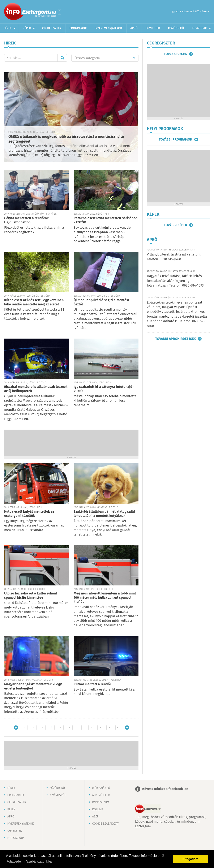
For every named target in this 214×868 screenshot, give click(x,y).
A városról (58, 795)
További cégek (175, 54)
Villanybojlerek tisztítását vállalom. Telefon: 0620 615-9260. (174, 257)
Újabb (16, 728)
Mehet (62, 58)
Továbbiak (199, 28)
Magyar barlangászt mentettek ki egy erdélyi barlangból (33, 686)
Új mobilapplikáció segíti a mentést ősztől (101, 302)
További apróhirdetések (176, 339)
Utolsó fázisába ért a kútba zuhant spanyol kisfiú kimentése (31, 596)
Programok (78, 28)
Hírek (8, 28)
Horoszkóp (16, 838)
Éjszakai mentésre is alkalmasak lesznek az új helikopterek (36, 389)
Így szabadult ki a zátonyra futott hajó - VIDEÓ (104, 389)
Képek (27, 28)
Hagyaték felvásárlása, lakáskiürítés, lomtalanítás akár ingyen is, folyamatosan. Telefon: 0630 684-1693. (176, 281)
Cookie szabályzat (105, 824)
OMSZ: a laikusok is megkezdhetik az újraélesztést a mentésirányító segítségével (66, 139)
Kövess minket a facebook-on (165, 789)
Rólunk (98, 809)
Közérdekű (176, 28)
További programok (176, 139)
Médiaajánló (101, 788)
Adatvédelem (101, 795)
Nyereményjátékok (109, 28)
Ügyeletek (153, 28)
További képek (176, 225)
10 (118, 728)
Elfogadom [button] (191, 859)
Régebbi (127, 728)
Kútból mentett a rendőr (92, 684)
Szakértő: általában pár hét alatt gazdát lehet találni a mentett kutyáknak (104, 514)
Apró (134, 28)
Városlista (59, 12)
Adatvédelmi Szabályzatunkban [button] (30, 861)
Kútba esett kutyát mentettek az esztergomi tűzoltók (29, 514)
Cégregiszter (52, 28)
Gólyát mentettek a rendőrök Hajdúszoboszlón (26, 220)
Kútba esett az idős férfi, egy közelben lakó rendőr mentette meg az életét (34, 302)
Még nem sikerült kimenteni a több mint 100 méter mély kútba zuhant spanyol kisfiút (105, 598)
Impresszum (101, 802)
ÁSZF (95, 817)
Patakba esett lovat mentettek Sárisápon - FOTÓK (106, 220)
